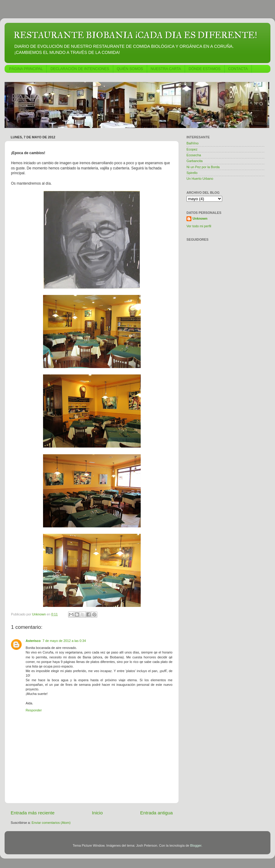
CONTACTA (238, 69)
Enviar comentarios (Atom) (51, 823)
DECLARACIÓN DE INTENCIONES (80, 69)
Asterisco (33, 641)
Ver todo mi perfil (199, 226)
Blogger (196, 845)
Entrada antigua (156, 813)
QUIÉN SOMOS (130, 69)
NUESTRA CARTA (166, 69)
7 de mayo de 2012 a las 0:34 (64, 641)
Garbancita (195, 161)
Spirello (192, 173)
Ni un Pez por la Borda (203, 167)
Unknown (200, 218)
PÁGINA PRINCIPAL (26, 69)
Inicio (97, 813)
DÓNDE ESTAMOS (204, 69)
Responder (34, 710)
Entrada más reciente (33, 813)
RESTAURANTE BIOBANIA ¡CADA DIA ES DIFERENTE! (135, 35)
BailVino (192, 143)
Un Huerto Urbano (200, 179)
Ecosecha (194, 155)
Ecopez (192, 149)
